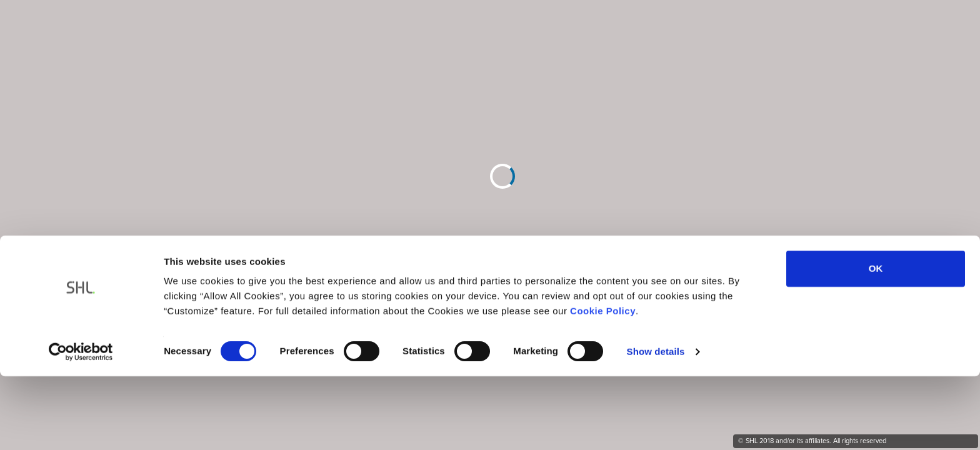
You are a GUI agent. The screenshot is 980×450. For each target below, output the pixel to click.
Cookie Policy (603, 245)
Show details (656, 285)
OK (876, 202)
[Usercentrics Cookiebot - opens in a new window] (81, 285)
